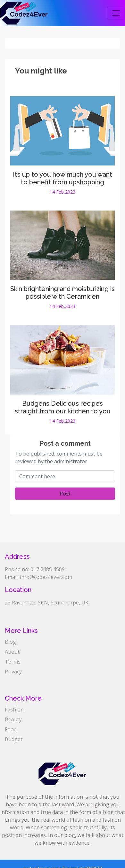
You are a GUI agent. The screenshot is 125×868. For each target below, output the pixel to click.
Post (65, 494)
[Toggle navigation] (116, 13)
